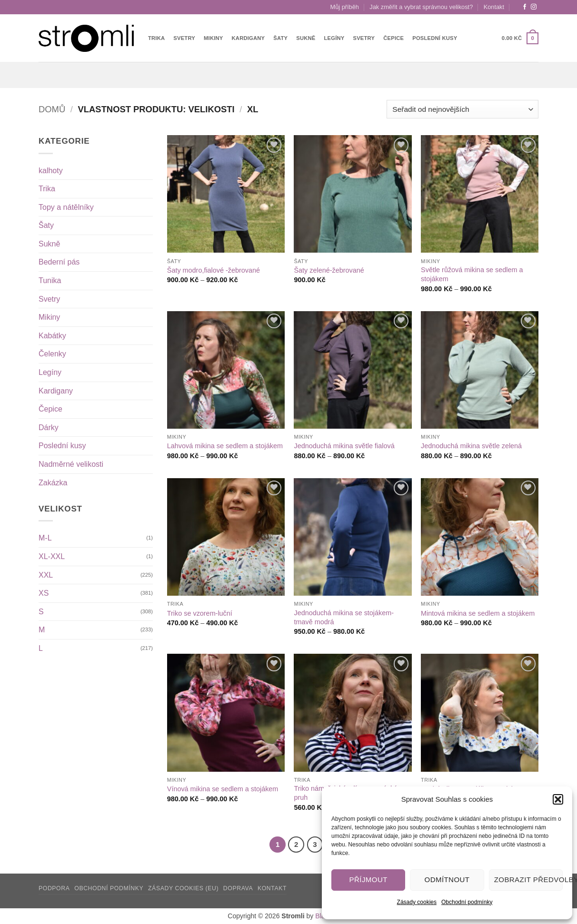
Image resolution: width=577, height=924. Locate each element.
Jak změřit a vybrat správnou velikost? (421, 7)
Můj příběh (345, 7)
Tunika (50, 280)
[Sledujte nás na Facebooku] (525, 7)
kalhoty (51, 171)
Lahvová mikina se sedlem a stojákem (225, 446)
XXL (46, 575)
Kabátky (52, 336)
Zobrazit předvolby (528, 880)
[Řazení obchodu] (463, 109)
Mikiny (214, 38)
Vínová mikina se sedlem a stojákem (223, 789)
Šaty (280, 38)
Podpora (54, 888)
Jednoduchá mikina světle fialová (344, 446)
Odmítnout (447, 880)
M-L (45, 538)
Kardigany (249, 38)
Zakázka (53, 483)
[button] (558, 799)
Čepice (393, 38)
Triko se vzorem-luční (200, 613)
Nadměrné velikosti (71, 464)
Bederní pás (59, 262)
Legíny (334, 38)
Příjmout (368, 880)
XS (44, 593)
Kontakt (494, 7)
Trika (156, 38)
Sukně (306, 38)
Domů (52, 109)
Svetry (184, 38)
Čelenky (52, 354)
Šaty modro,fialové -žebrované (214, 270)
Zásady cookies (417, 902)
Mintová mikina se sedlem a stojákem (478, 613)
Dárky (49, 428)
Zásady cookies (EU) (183, 888)
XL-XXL (52, 556)
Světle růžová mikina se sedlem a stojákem (472, 274)
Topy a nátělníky (66, 207)
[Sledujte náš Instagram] (534, 7)
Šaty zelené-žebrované (329, 270)
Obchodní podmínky (467, 902)
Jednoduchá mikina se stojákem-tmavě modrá (344, 617)
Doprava (238, 888)
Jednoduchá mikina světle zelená (471, 446)
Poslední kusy (435, 38)
